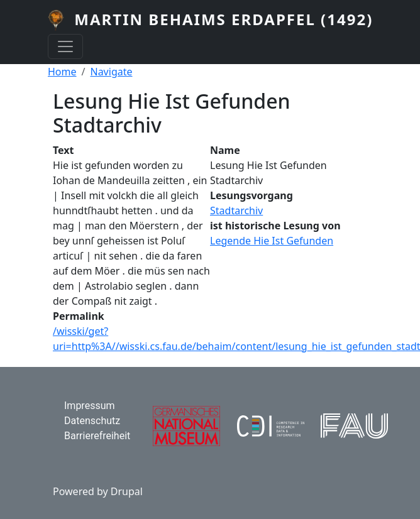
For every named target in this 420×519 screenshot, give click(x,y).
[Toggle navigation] (65, 46)
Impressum (90, 406)
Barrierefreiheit (97, 436)
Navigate (111, 72)
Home (62, 72)
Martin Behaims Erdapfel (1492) (224, 19)
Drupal (127, 491)
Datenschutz (92, 421)
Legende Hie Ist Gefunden (272, 241)
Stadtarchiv (236, 210)
